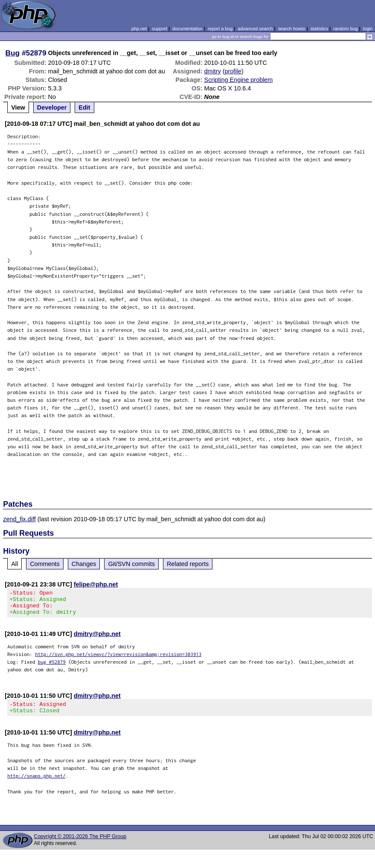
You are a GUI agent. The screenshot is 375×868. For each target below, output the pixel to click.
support (160, 29)
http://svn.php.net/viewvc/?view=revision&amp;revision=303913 (118, 659)
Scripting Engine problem (239, 80)
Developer (52, 107)
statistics (319, 29)
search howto (291, 29)
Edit (84, 107)
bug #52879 (52, 667)
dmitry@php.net (97, 639)
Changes (84, 564)
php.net (139, 29)
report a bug (220, 29)
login (368, 29)
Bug (13, 53)
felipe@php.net (96, 584)
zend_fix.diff (19, 519)
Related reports (188, 564)
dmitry (213, 71)
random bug (346, 29)
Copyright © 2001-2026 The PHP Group (80, 844)
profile (233, 71)
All (15, 564)
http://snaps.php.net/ (36, 783)
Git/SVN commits (131, 564)
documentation (187, 29)
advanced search (255, 29)
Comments (45, 564)
